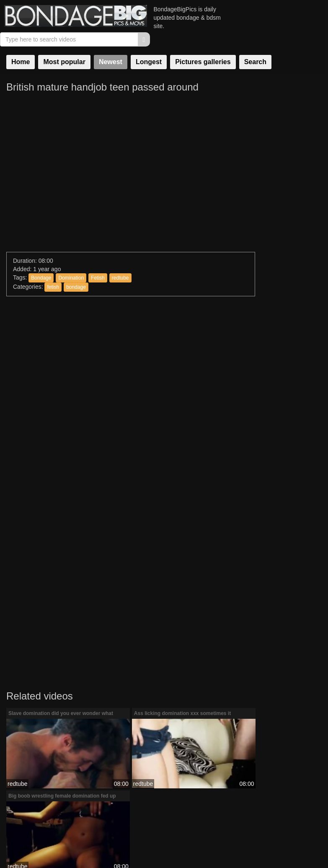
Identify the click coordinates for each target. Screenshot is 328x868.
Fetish (98, 237)
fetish (53, 246)
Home (21, 45)
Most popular (64, 45)
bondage (76, 246)
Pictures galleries (203, 45)
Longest (149, 45)
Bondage (41, 237)
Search (255, 45)
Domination (71, 237)
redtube (120, 237)
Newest (111, 45)
